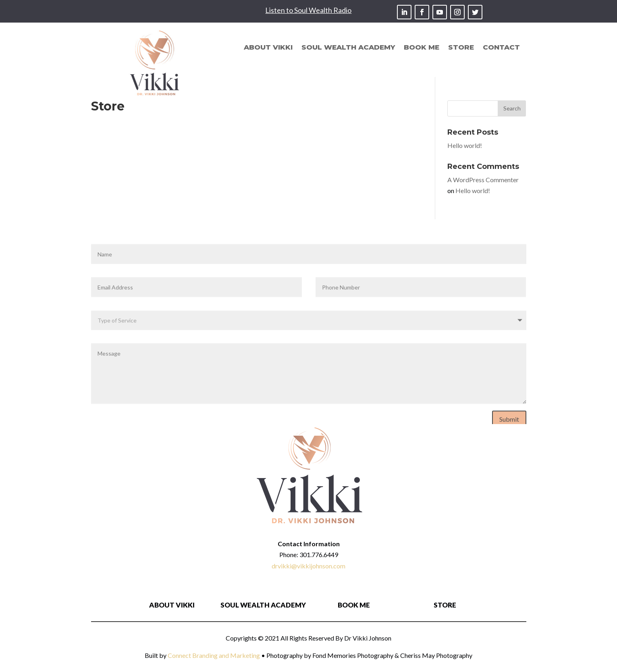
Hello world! (465, 145)
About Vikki (268, 48)
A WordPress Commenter (483, 180)
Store (461, 48)
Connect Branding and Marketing (214, 655)
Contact (501, 48)
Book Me (422, 48)
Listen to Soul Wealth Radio (308, 10)
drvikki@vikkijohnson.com (308, 566)
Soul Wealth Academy (348, 48)
